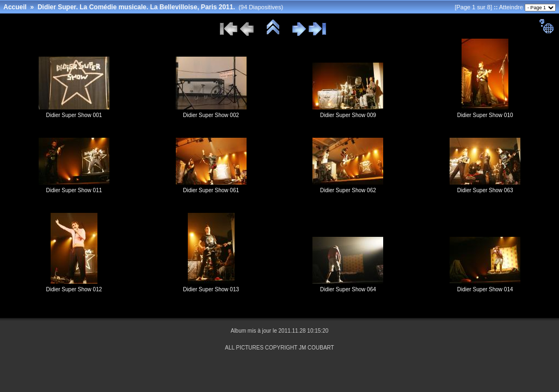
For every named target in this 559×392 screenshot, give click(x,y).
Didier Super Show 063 (485, 190)
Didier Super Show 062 (348, 190)
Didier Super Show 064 (348, 289)
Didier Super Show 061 (211, 190)
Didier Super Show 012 (74, 289)
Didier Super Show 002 (211, 115)
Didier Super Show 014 (485, 289)
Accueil (15, 7)
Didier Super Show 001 (74, 115)
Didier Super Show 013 (211, 289)
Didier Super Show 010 (485, 115)
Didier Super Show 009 (348, 115)
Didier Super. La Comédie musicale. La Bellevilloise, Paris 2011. (136, 7)
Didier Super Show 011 (74, 190)
